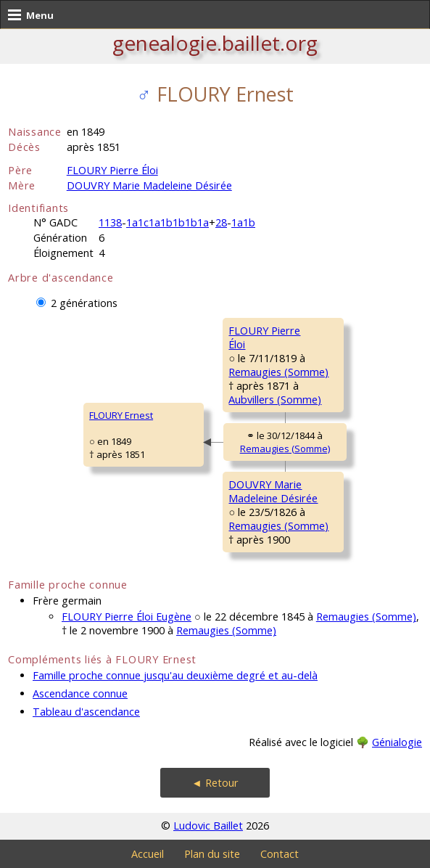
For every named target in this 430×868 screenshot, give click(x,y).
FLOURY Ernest (121, 415)
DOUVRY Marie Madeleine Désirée (149, 185)
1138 (110, 222)
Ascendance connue (80, 693)
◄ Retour (215, 783)
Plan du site (212, 854)
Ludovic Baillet (208, 826)
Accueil (148, 854)
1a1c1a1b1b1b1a (168, 222)
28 (221, 222)
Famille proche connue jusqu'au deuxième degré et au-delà (175, 675)
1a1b (243, 222)
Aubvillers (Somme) (275, 400)
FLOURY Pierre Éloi (112, 170)
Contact (280, 854)
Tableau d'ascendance (86, 712)
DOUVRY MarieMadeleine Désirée (273, 491)
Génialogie (397, 742)
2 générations (84, 303)
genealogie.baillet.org (215, 43)
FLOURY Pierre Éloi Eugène (127, 617)
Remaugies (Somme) (278, 372)
